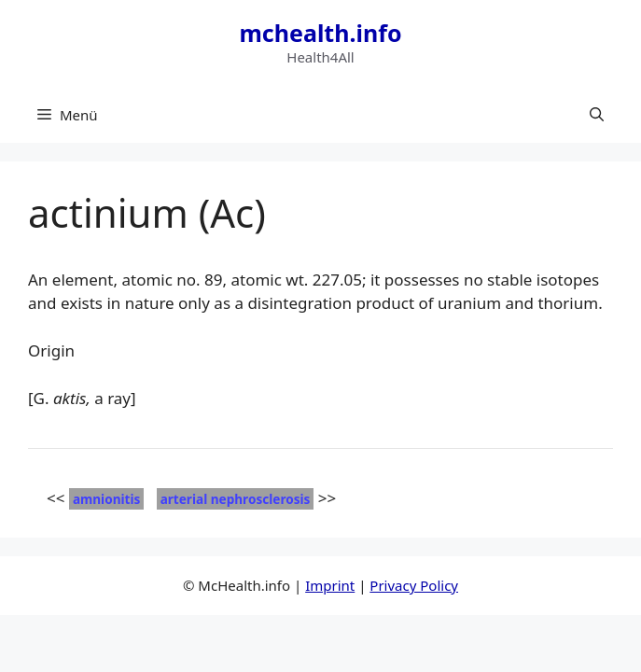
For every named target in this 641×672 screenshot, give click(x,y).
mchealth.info (320, 33)
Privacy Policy (414, 585)
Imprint (330, 585)
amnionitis (106, 499)
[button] (597, 115)
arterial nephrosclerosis (236, 499)
